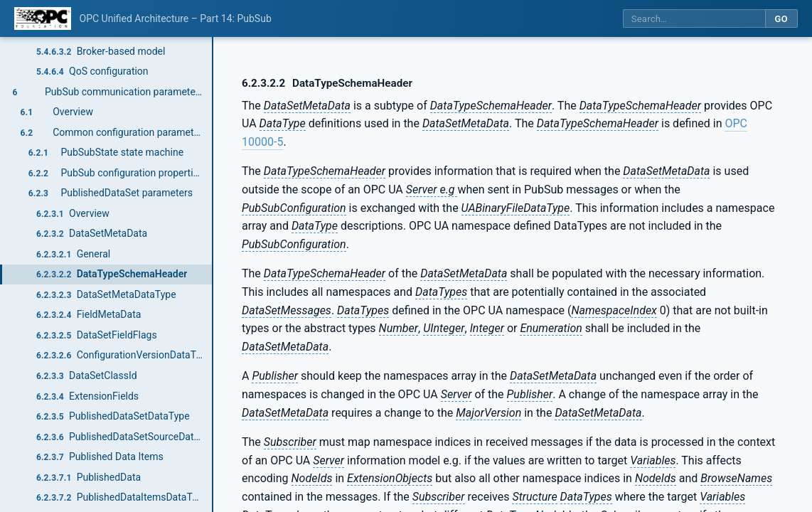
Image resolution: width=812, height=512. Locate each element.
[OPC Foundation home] (43, 18)
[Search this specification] (694, 19)
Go (781, 19)
